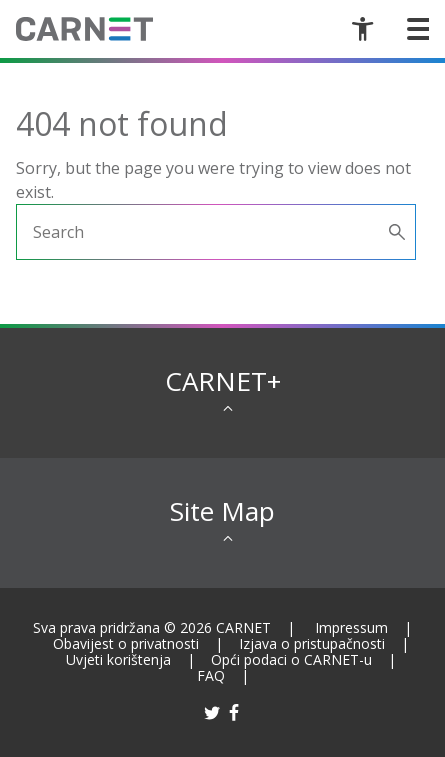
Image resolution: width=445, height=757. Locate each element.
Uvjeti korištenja (118, 659)
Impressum (351, 627)
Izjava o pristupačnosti (312, 643)
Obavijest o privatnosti (126, 643)
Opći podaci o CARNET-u (291, 659)
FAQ (211, 675)
